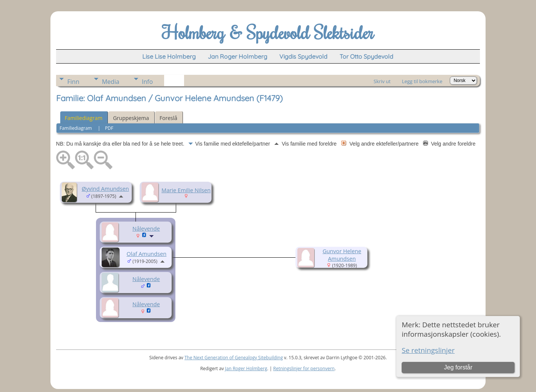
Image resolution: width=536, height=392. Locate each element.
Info (147, 82)
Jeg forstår (458, 367)
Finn (73, 82)
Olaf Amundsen (146, 254)
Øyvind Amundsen (105, 188)
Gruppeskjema (131, 118)
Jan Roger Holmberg (246, 368)
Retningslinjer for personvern (304, 368)
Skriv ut (382, 81)
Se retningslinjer (428, 350)
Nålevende (146, 228)
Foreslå (168, 118)
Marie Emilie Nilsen (186, 190)
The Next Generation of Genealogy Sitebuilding (234, 358)
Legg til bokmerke (422, 81)
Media (111, 82)
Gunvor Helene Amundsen (342, 255)
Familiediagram (84, 118)
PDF (109, 128)
